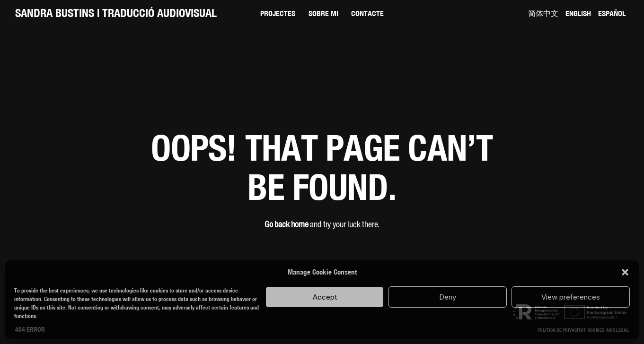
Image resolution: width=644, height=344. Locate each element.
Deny (448, 297)
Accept (325, 297)
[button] (625, 272)
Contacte (367, 13)
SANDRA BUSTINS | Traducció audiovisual (116, 13)
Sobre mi (323, 13)
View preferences (571, 297)
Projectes (278, 13)
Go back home (287, 225)
